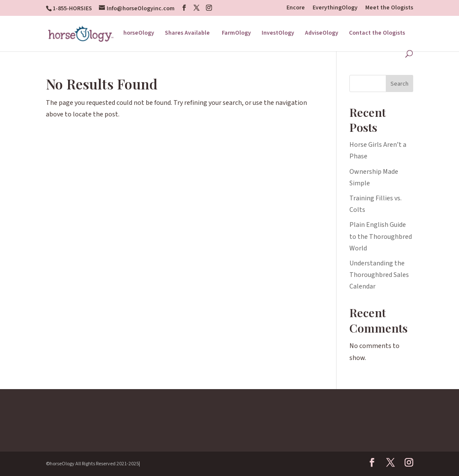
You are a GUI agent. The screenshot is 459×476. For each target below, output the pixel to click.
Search (399, 84)
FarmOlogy (236, 34)
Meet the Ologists (389, 8)
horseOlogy (139, 34)
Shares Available (188, 34)
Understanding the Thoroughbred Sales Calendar (379, 275)
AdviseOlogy (322, 34)
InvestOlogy (278, 34)
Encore (296, 8)
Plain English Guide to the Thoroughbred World (381, 236)
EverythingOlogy (335, 8)
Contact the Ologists (377, 34)
